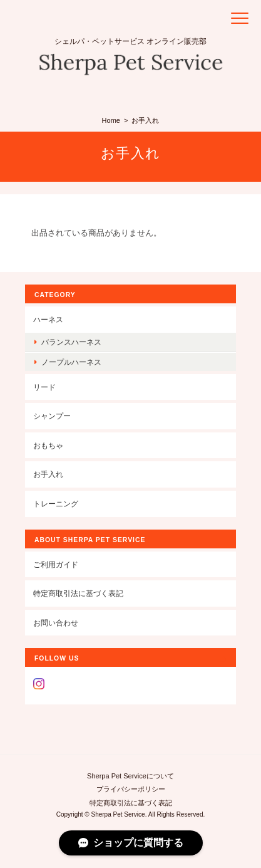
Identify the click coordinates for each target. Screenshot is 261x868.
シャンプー (52, 416)
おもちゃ (48, 445)
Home (111, 120)
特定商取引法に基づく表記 (78, 593)
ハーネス (48, 319)
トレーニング (56, 504)
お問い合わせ (56, 623)
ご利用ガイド (56, 564)
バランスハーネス (71, 342)
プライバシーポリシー (131, 789)
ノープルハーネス (71, 362)
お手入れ (48, 474)
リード (44, 387)
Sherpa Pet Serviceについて (130, 776)
